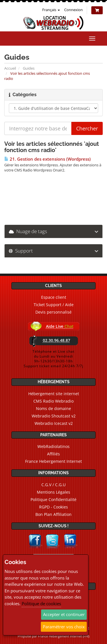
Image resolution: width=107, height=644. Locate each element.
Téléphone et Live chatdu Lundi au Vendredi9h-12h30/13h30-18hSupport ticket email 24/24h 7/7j (53, 359)
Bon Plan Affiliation (53, 514)
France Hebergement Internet (53, 461)
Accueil (10, 68)
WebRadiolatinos (53, 446)
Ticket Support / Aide (54, 305)
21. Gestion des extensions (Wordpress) (48, 159)
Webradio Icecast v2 (54, 423)
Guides (29, 68)
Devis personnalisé (53, 312)
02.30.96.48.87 (56, 340)
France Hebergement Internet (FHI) (64, 636)
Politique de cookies (41, 603)
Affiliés (53, 454)
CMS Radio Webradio (53, 401)
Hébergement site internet (54, 394)
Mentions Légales (53, 492)
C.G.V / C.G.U (53, 485)
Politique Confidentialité (53, 499)
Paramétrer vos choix (64, 627)
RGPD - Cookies (53, 507)
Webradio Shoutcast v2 (54, 416)
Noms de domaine (53, 408)
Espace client (54, 297)
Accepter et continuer (64, 614)
